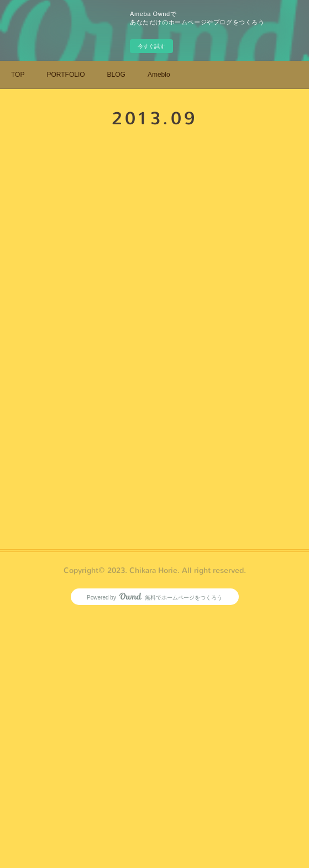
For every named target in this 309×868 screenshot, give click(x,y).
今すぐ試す (151, 46)
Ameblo (159, 75)
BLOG (116, 75)
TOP (18, 75)
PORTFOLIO (66, 75)
